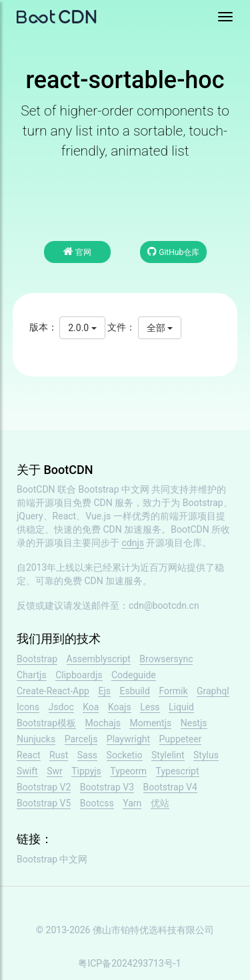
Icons (28, 707)
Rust (59, 755)
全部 (160, 328)
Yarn (132, 803)
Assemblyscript (99, 659)
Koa (91, 707)
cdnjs (133, 543)
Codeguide (134, 675)
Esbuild (134, 691)
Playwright (128, 739)
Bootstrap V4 (170, 787)
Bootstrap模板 (46, 723)
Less (150, 707)
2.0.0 (82, 328)
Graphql (213, 691)
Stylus (206, 755)
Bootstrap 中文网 (114, 489)
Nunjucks (36, 739)
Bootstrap (37, 659)
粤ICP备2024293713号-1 (129, 963)
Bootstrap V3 (107, 787)
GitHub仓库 (173, 251)
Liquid (181, 707)
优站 (160, 803)
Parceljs (81, 739)
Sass (87, 755)
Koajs (120, 707)
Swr (55, 771)
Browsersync (166, 659)
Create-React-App (53, 691)
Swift (27, 771)
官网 (77, 251)
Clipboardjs (79, 675)
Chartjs (32, 675)
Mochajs (103, 723)
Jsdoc (61, 707)
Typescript (178, 771)
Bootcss (97, 803)
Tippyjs (86, 771)
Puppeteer (181, 739)
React (29, 755)
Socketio (125, 755)
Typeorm (128, 771)
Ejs (104, 691)
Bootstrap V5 (44, 803)
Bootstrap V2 (44, 787)
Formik (173, 691)
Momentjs (150, 723)
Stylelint (168, 755)
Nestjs (194, 723)
